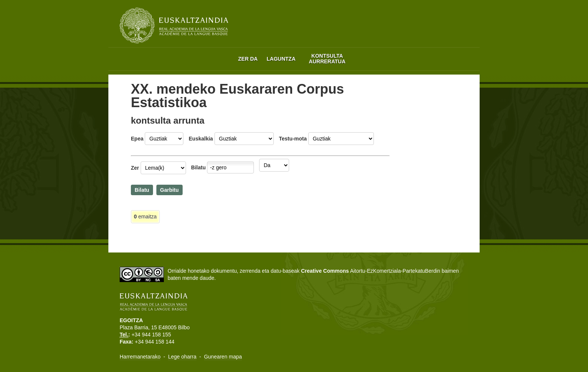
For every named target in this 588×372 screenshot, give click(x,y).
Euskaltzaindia (174, 25)
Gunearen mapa (223, 357)
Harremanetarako (140, 357)
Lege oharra (182, 357)
